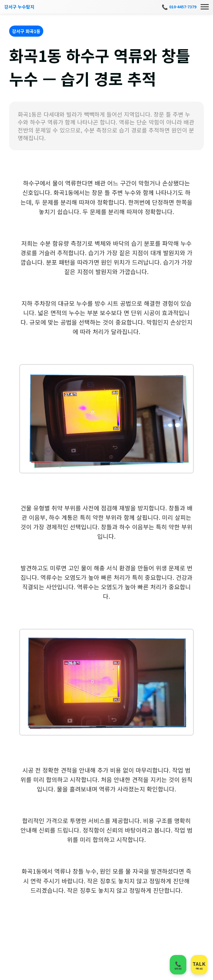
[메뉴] (205, 7)
